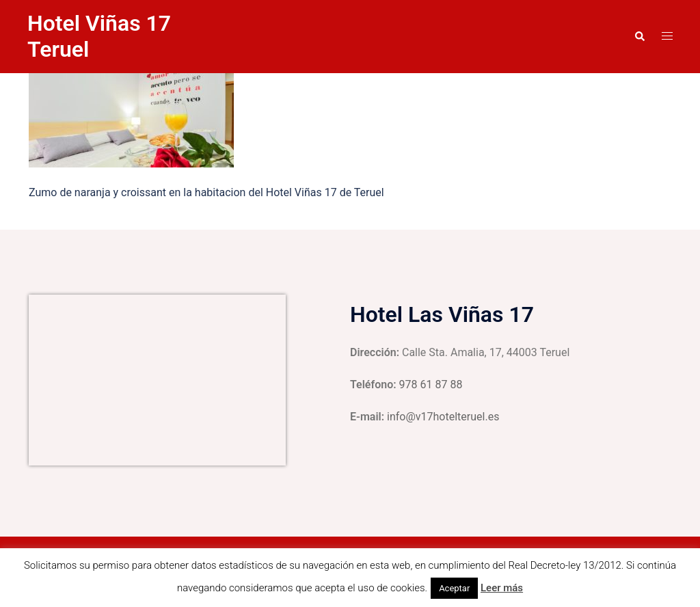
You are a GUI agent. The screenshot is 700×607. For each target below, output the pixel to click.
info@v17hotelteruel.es (443, 417)
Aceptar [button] (454, 588)
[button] (639, 36)
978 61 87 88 (431, 385)
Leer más (502, 588)
